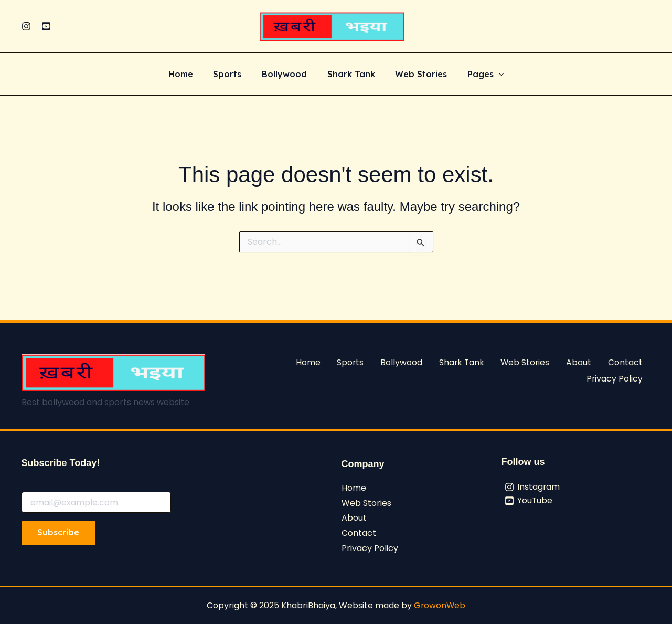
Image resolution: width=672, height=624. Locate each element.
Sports (232, 75)
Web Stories (416, 75)
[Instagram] (26, 26)
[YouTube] (46, 26)
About (580, 361)
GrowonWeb (440, 605)
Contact (626, 361)
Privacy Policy (615, 377)
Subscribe (58, 532)
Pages (477, 75)
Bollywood (286, 75)
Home (189, 75)
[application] (490, 75)
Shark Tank (349, 75)
